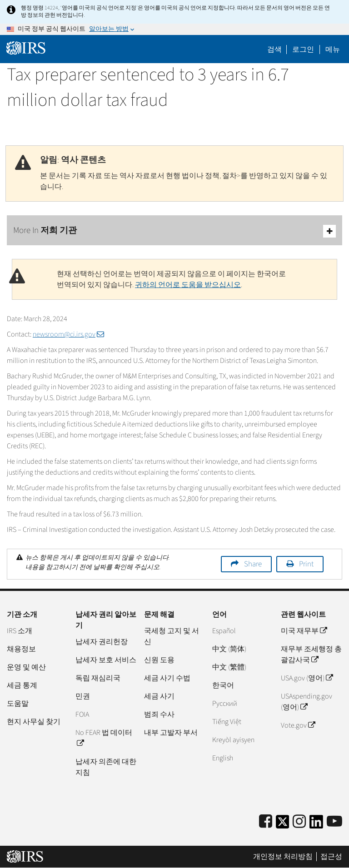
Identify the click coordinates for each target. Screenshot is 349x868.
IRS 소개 (20, 631)
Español (224, 631)
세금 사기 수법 (167, 678)
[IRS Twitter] (283, 825)
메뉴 (333, 50)
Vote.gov (298, 725)
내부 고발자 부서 (171, 733)
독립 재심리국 (98, 678)
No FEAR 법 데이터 (104, 738)
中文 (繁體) (229, 667)
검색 (274, 50)
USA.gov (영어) (307, 678)
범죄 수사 (159, 714)
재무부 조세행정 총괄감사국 (311, 655)
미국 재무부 (304, 631)
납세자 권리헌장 (102, 642)
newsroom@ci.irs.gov (68, 334)
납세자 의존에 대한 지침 (106, 767)
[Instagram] (299, 822)
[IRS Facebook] (266, 822)
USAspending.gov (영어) (307, 702)
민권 (83, 696)
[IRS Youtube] (334, 822)
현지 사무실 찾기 (34, 722)
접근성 (331, 857)
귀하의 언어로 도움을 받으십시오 (188, 285)
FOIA (82, 714)
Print (306, 564)
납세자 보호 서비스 (106, 660)
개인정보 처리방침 (283, 857)
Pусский (225, 704)
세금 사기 (159, 696)
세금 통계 (22, 685)
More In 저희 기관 (174, 231)
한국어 (223, 685)
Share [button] (253, 564)
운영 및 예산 (26, 667)
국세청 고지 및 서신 (172, 636)
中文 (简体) (229, 649)
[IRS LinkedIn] (316, 825)
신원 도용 (159, 660)
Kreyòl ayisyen (233, 740)
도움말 (18, 704)
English (223, 758)
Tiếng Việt (227, 722)
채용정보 (21, 649)
